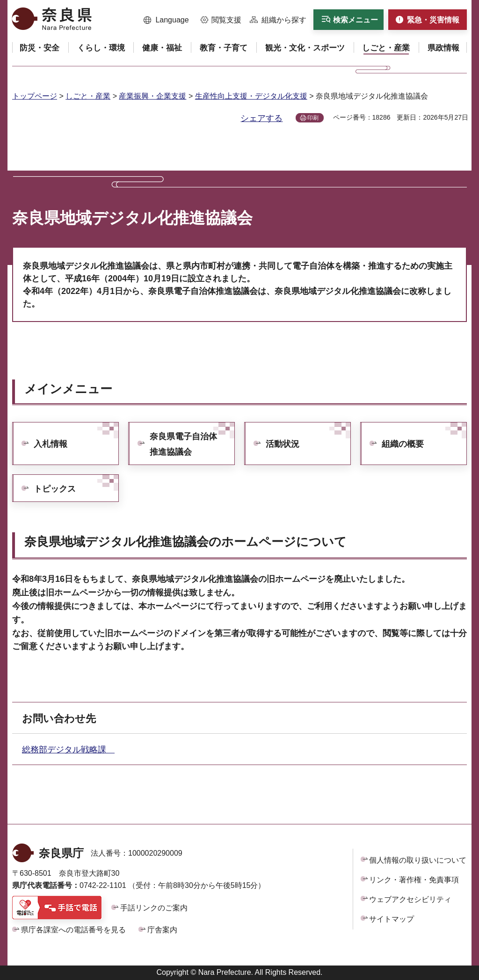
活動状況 (283, 444)
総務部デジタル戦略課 (68, 750)
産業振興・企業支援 (152, 96)
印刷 (313, 118)
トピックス (55, 489)
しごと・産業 (88, 96)
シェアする (261, 118)
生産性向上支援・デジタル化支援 (251, 96)
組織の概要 (403, 444)
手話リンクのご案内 (154, 908)
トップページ (35, 96)
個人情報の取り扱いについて (418, 860)
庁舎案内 (162, 930)
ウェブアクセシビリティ (410, 899)
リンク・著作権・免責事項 (414, 880)
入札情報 (51, 444)
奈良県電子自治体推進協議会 (183, 444)
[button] (166, 20)
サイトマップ (392, 919)
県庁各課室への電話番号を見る (73, 930)
